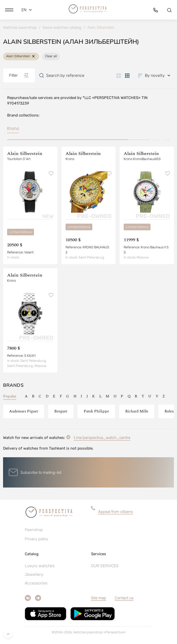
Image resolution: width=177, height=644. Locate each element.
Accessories (36, 583)
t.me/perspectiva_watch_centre (102, 438)
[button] (9, 10)
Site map (99, 598)
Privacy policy (36, 539)
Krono (13, 128)
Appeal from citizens (116, 512)
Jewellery (34, 574)
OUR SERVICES (105, 566)
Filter (19, 75)
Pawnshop (34, 530)
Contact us (124, 598)
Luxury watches (40, 566)
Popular (10, 396)
